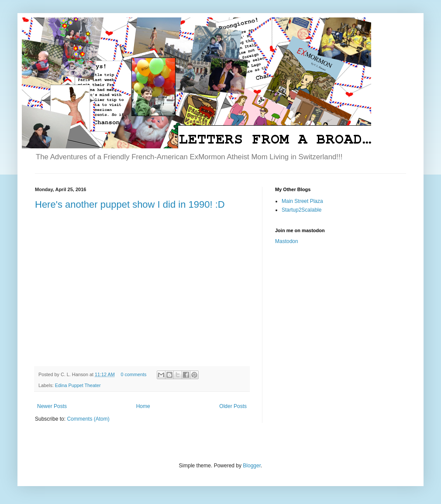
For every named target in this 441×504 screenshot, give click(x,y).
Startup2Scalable (301, 210)
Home (143, 406)
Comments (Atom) (88, 419)
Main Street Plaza (302, 201)
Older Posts (233, 406)
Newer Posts (52, 406)
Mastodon (287, 241)
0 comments (133, 374)
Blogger (252, 466)
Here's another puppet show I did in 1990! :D (130, 204)
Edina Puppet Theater (78, 385)
